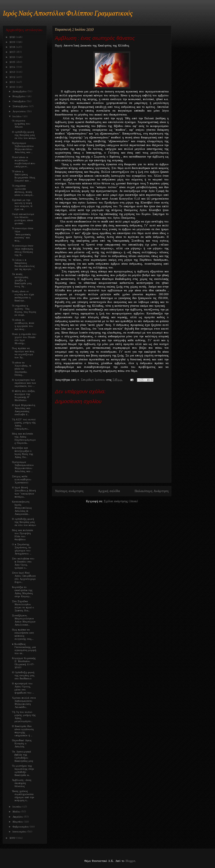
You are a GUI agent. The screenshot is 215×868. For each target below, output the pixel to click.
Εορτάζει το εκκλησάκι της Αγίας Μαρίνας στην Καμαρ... (22, 592)
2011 (13, 82)
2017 (13, 52)
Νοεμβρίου (19, 96)
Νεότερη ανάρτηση (69, 491)
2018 (13, 47)
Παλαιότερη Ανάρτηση (152, 491)
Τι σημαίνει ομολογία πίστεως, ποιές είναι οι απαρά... (23, 190)
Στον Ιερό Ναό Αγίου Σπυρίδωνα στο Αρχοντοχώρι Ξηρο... (24, 577)
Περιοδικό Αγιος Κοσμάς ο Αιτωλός (22, 743)
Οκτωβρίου (20, 101)
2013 (13, 72)
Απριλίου (18, 817)
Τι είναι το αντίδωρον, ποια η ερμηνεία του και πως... (23, 324)
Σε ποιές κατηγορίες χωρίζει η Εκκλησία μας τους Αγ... (22, 280)
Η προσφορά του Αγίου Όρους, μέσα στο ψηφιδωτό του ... (23, 688)
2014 (13, 67)
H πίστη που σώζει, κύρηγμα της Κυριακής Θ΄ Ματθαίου (23, 396)
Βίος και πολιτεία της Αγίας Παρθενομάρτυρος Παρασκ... (24, 438)
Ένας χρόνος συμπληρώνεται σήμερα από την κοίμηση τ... (23, 796)
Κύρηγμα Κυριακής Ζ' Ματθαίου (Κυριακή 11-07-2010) (24, 663)
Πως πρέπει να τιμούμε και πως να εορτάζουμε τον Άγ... (23, 353)
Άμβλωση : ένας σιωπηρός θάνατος (22, 783)
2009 (13, 838)
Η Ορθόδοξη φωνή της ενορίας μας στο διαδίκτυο (23, 675)
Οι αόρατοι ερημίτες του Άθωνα (21, 124)
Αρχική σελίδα (109, 491)
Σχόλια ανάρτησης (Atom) (121, 501)
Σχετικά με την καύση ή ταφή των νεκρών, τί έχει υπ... (22, 205)
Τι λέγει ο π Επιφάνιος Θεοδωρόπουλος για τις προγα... (23, 265)
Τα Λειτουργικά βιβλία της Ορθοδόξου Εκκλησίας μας (23, 756)
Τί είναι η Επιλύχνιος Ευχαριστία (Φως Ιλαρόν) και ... (24, 176)
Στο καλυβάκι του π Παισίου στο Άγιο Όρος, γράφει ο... (23, 563)
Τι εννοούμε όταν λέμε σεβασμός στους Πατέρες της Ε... (23, 250)
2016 (13, 57)
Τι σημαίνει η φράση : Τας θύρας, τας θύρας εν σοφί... (24, 310)
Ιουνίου (17, 807)
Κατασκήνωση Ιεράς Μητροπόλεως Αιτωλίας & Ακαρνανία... (22, 508)
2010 (13, 87)
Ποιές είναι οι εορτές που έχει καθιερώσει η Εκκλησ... (23, 296)
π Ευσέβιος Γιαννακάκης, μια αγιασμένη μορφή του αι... (24, 649)
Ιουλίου (17, 116)
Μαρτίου (18, 822)
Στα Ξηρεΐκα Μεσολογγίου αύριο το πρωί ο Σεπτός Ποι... (23, 606)
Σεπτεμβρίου (21, 106)
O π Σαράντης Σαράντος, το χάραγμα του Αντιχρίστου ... (22, 549)
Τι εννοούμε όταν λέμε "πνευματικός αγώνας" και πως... (23, 234)
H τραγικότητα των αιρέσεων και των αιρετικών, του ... (24, 383)
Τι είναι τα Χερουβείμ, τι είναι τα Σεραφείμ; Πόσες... (21, 369)
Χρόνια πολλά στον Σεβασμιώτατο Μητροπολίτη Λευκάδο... (24, 702)
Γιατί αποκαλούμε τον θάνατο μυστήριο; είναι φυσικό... (23, 219)
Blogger (130, 861)
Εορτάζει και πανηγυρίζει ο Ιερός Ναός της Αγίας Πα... (23, 452)
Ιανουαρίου (20, 832)
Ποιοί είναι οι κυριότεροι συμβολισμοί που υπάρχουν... (24, 162)
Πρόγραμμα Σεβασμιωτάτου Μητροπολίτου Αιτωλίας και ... (23, 148)
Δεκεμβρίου (20, 91)
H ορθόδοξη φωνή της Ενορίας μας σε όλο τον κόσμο (24, 135)
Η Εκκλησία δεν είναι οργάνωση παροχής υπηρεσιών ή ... (23, 731)
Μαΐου (17, 812)
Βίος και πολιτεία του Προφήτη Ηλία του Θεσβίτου (23, 535)
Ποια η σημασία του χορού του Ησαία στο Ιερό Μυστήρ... (24, 339)
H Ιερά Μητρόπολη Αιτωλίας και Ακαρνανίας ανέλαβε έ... (24, 410)
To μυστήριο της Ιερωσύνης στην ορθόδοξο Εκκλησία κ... (23, 770)
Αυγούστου (20, 111)
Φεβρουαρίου (21, 827)
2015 (13, 62)
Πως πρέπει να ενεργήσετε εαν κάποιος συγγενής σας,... (23, 634)
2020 (13, 37)
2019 (13, 42)
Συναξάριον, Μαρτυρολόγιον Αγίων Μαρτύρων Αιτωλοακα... (24, 620)
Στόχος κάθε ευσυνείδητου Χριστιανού (22, 479)
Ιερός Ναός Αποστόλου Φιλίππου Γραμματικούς (68, 14)
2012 (13, 77)
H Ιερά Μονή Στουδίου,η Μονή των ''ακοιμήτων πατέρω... (24, 492)
